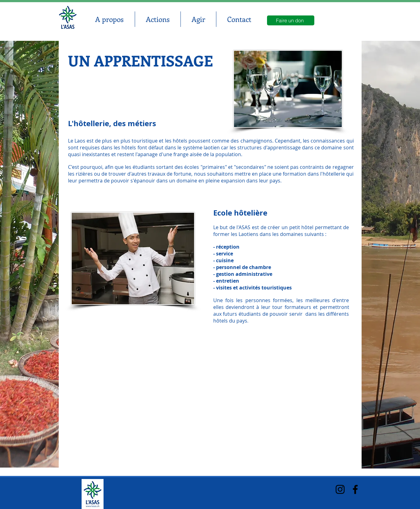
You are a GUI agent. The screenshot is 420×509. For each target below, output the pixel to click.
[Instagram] (340, 489)
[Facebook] (355, 489)
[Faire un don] (291, 20)
